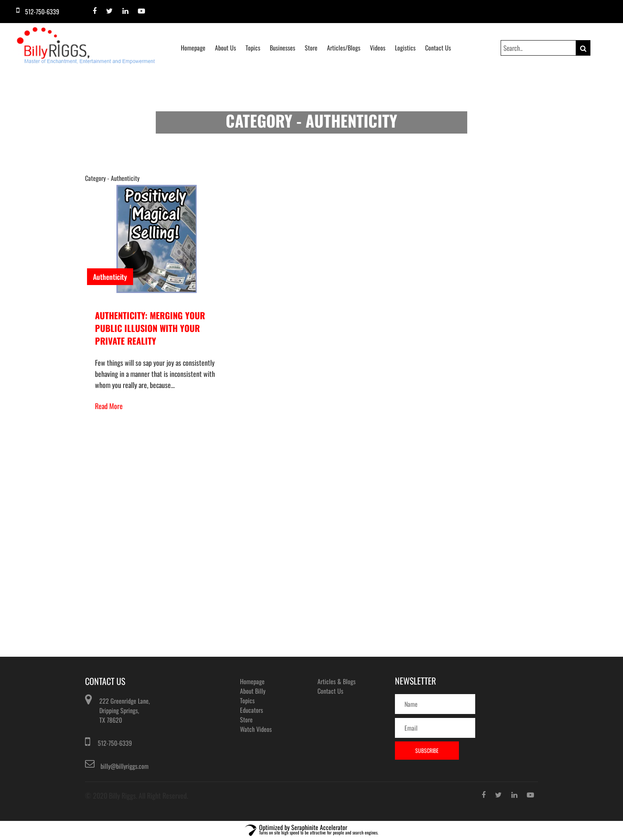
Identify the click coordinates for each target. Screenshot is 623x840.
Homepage (193, 48)
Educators (252, 710)
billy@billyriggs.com (125, 766)
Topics (253, 48)
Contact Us (438, 48)
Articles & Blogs (337, 681)
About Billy (253, 691)
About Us (225, 48)
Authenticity (110, 277)
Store (311, 48)
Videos (378, 48)
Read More (109, 406)
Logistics (405, 48)
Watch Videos (256, 729)
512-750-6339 (115, 743)
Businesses (282, 48)
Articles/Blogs (344, 48)
